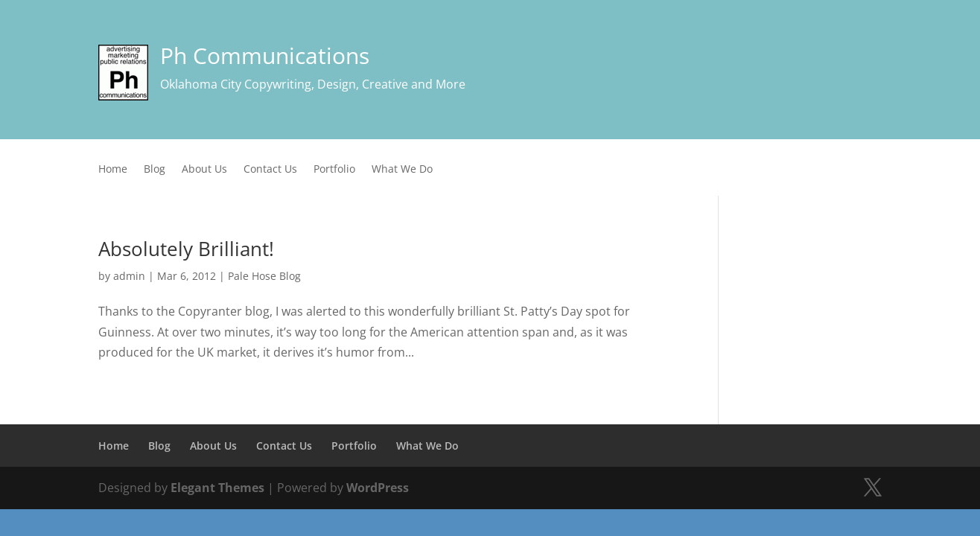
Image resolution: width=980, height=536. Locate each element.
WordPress (378, 488)
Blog (155, 170)
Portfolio (334, 170)
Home (113, 170)
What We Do (402, 170)
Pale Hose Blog (264, 276)
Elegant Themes (217, 488)
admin (129, 276)
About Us (204, 170)
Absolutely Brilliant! (186, 249)
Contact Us (270, 170)
